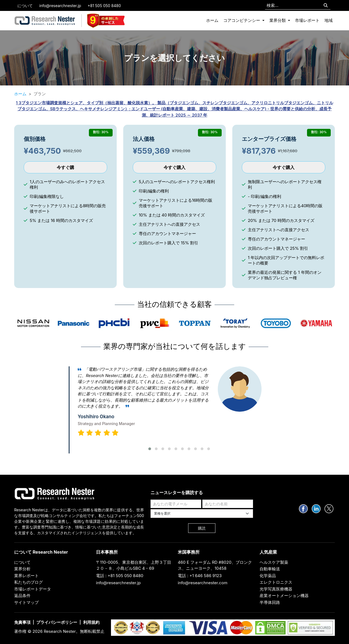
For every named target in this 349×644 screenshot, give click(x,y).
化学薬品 (268, 576)
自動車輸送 (270, 569)
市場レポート (307, 20)
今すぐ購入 (174, 167)
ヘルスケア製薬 (274, 562)
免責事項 (22, 622)
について (25, 6)
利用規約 (91, 622)
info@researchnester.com (203, 583)
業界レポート (26, 576)
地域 (329, 20)
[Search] (326, 6)
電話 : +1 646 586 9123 (200, 576)
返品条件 (22, 596)
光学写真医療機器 (276, 589)
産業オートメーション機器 (284, 596)
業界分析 (22, 569)
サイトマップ (26, 602)
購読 (202, 528)
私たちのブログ (28, 582)
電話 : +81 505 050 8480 (120, 576)
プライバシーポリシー (57, 622)
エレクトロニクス (276, 582)
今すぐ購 (65, 167)
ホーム (212, 20)
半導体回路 (270, 602)
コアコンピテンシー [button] (242, 20)
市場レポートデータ (33, 589)
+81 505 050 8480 (104, 6)
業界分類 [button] (278, 20)
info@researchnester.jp (60, 6)
